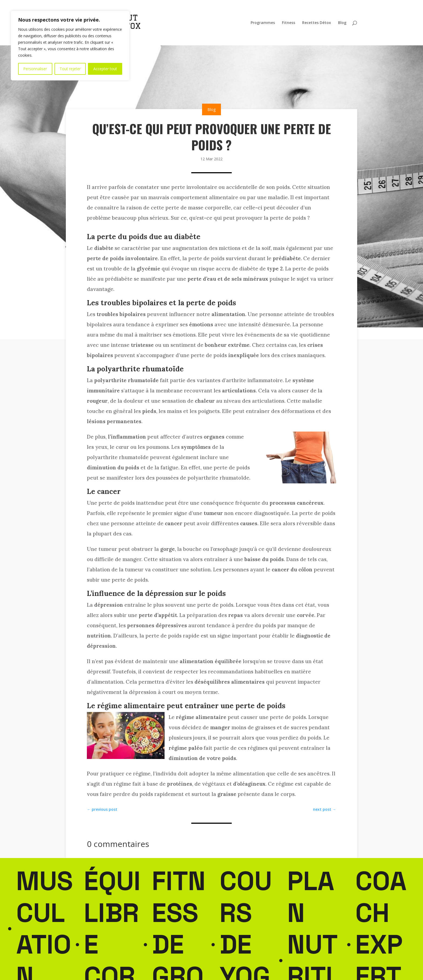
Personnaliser (35, 69)
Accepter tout (105, 69)
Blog (342, 23)
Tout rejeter (70, 69)
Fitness (289, 23)
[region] (70, 46)
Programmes (263, 23)
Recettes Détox (317, 23)
